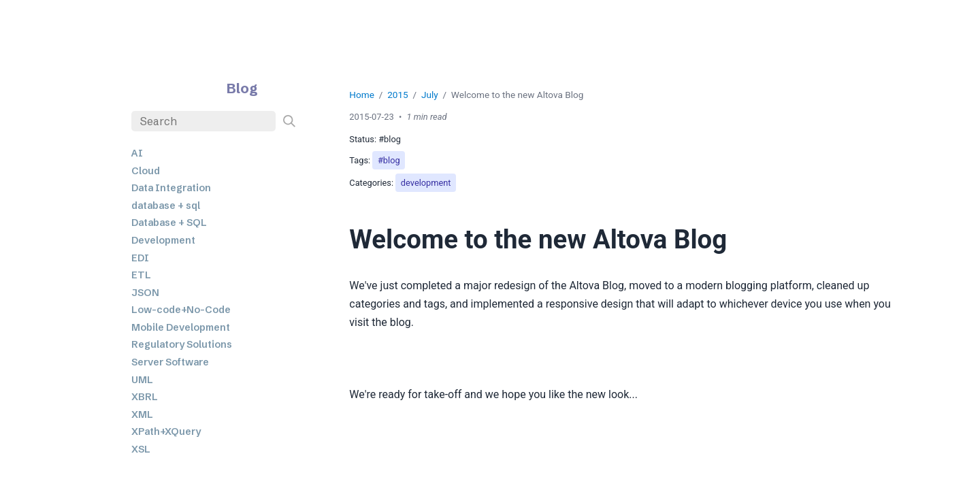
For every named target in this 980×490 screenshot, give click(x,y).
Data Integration (171, 188)
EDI (140, 258)
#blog (389, 160)
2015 (398, 95)
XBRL (145, 397)
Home (362, 95)
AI (137, 153)
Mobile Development (181, 327)
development (426, 183)
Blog (242, 88)
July (430, 95)
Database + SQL (169, 223)
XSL (141, 449)
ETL (141, 275)
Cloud (146, 171)
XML (142, 414)
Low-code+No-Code (181, 310)
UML (142, 380)
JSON (145, 293)
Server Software (170, 362)
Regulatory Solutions (182, 344)
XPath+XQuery (166, 431)
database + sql (166, 206)
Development (163, 240)
